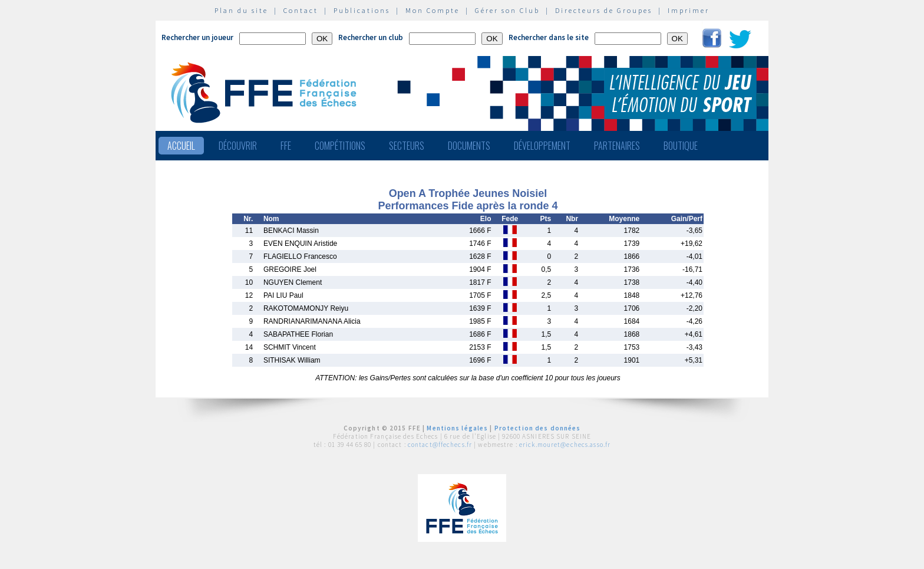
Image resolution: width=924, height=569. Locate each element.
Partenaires (617, 146)
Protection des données (538, 428)
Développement (542, 146)
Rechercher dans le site (549, 37)
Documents (469, 146)
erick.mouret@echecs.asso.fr (565, 445)
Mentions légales (457, 428)
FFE (286, 146)
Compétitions (340, 146)
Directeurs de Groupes (604, 10)
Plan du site (241, 10)
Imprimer (689, 10)
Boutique (681, 146)
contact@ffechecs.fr (440, 445)
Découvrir (238, 146)
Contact (301, 10)
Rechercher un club (371, 37)
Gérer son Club (507, 10)
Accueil (181, 146)
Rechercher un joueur (197, 37)
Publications (362, 10)
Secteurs (407, 146)
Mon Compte (433, 10)
